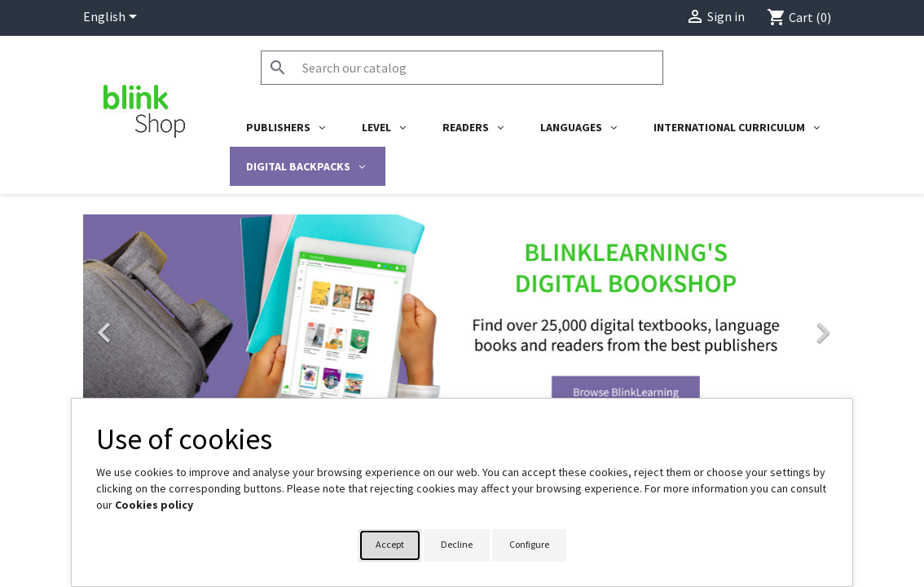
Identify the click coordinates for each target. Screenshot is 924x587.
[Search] (462, 68)
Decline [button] (457, 544)
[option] (462, 324)
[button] (140, 324)
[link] (462, 324)
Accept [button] (390, 544)
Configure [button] (529, 544)
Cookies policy (154, 505)
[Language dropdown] (113, 18)
